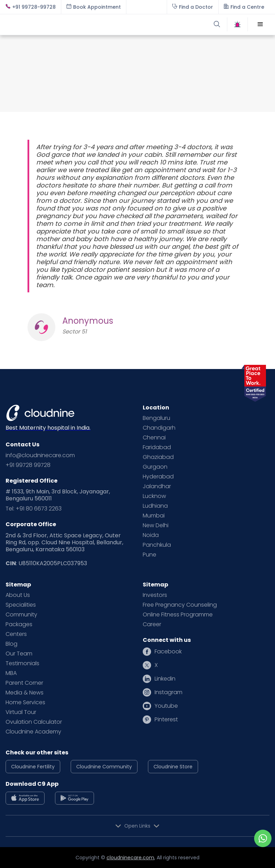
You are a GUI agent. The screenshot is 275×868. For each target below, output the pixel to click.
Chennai (154, 438)
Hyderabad (158, 477)
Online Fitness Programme (178, 615)
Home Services (25, 702)
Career (152, 624)
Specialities (21, 605)
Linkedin (165, 679)
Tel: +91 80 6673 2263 (34, 509)
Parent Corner (24, 683)
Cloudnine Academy (33, 732)
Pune (150, 555)
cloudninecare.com (130, 858)
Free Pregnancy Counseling (180, 605)
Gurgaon (155, 467)
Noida (151, 535)
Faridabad (157, 447)
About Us (18, 595)
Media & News (25, 693)
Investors (155, 595)
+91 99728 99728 (28, 465)
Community (21, 615)
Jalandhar (157, 486)
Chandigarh (159, 428)
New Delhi (156, 525)
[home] (72, 24)
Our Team (19, 654)
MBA (11, 673)
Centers (16, 634)
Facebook (168, 652)
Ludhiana (155, 506)
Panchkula (157, 545)
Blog (11, 644)
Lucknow (154, 496)
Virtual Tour (21, 712)
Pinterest (166, 720)
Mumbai (154, 516)
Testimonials (22, 663)
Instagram (168, 692)
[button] (260, 24)
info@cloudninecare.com (40, 455)
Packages (19, 624)
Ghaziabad (158, 457)
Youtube (166, 706)
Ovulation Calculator (34, 722)
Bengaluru (156, 418)
